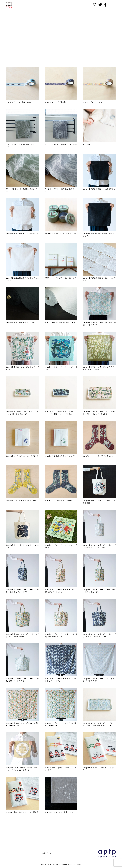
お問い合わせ (16, 854)
